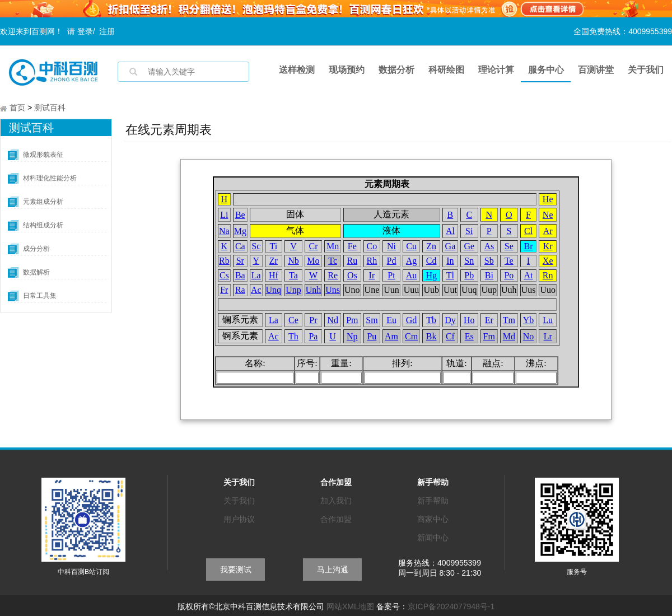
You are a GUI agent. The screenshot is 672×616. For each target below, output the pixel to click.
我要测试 (236, 571)
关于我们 (646, 70)
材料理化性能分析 (50, 179)
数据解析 (36, 273)
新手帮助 (433, 502)
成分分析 (36, 250)
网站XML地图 (350, 608)
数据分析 (396, 70)
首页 (17, 109)
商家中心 (433, 520)
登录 (85, 31)
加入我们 (336, 502)
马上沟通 (333, 571)
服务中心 (546, 70)
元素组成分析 (43, 203)
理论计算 (496, 70)
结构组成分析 (43, 226)
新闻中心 (433, 539)
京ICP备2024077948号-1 (451, 608)
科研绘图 (446, 70)
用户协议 (239, 520)
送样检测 (297, 70)
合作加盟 (336, 520)
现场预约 (347, 70)
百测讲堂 (596, 70)
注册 (107, 31)
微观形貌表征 (43, 156)
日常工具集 (40, 297)
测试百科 (50, 109)
